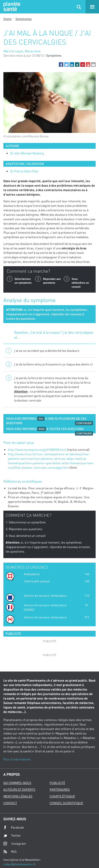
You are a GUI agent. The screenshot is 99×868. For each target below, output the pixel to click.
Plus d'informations (17, 759)
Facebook (14, 827)
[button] (61, 65)
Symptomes (24, 19)
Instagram (15, 843)
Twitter (12, 836)
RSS (10, 852)
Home (7, 19)
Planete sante (11, 7)
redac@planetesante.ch (20, 864)
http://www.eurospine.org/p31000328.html (37, 450)
